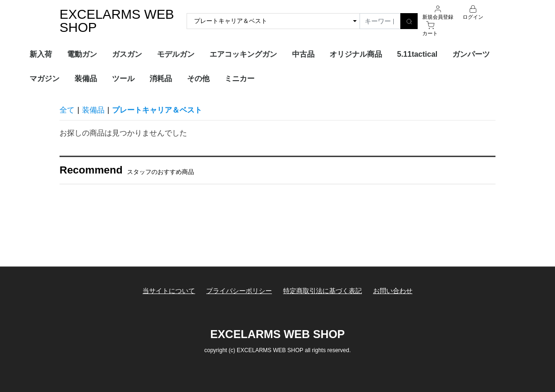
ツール (123, 79)
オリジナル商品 (356, 54)
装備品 (86, 79)
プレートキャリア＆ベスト (157, 110)
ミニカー (240, 79)
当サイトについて (168, 291)
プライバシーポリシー (239, 291)
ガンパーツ (471, 54)
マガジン (45, 79)
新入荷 (41, 54)
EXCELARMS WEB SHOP (117, 21)
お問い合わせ (393, 291)
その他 (198, 79)
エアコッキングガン (243, 54)
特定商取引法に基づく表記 (322, 291)
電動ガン (82, 54)
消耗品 (161, 79)
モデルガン (176, 54)
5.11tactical (417, 54)
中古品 (303, 54)
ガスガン (127, 54)
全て (67, 110)
